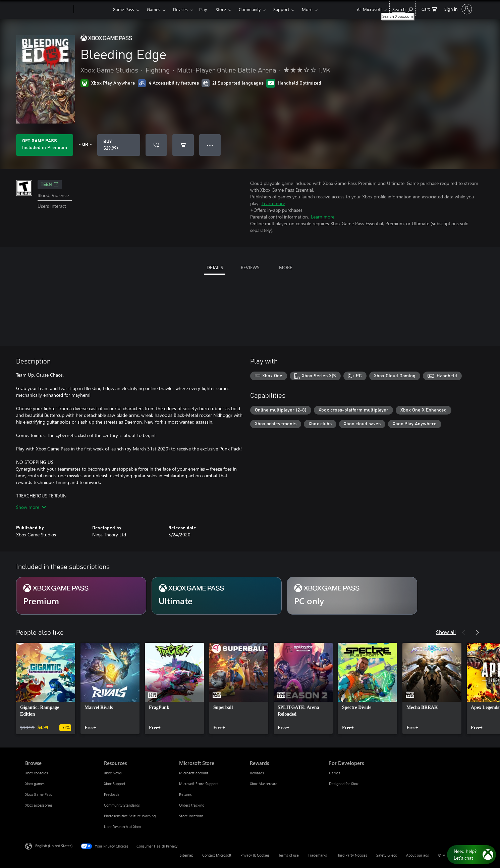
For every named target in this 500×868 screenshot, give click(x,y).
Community (250, 9)
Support (281, 9)
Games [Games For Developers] (335, 773)
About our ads (418, 855)
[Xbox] (92, 9)
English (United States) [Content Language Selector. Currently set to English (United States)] (54, 846)
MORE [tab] (286, 267)
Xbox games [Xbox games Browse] (35, 784)
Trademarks (317, 855)
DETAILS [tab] (215, 267)
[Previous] (464, 633)
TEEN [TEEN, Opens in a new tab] (50, 185)
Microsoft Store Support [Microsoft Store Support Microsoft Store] (199, 784)
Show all (446, 632)
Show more (31, 507)
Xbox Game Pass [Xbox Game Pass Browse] (39, 794)
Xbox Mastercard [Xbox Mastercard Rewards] (264, 784)
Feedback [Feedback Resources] (112, 794)
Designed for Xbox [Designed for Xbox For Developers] (344, 784)
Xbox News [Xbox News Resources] (113, 773)
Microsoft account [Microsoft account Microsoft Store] (194, 773)
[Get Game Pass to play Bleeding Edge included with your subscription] (45, 145)
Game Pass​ (123, 9)
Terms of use (289, 855)
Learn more (273, 203)
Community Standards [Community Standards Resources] (122, 805)
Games (154, 9)
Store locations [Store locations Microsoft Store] (191, 816)
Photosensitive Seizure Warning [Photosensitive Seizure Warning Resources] (130, 816)
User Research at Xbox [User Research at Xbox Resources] (122, 827)
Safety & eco (387, 855)
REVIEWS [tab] (250, 267)
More (307, 9)
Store (221, 9)
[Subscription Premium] (81, 596)
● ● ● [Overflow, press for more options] (210, 145)
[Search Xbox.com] (403, 9)
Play (203, 9)
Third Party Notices (352, 855)
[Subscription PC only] (352, 596)
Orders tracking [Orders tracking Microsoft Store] (192, 805)
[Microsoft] (48, 9)
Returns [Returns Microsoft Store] (185, 794)
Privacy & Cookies (255, 855)
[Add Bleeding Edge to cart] (183, 145)
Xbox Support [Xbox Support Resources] (115, 784)
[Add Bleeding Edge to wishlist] (156, 145)
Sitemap (186, 855)
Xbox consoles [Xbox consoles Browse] (37, 773)
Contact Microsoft (217, 855)
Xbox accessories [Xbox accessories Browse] (39, 805)
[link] (46, 688)
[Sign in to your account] (458, 9)
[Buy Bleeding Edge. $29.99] (119, 145)
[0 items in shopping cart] (429, 9)
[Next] (477, 633)
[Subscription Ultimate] (217, 596)
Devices (180, 9)
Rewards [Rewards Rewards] (257, 773)
